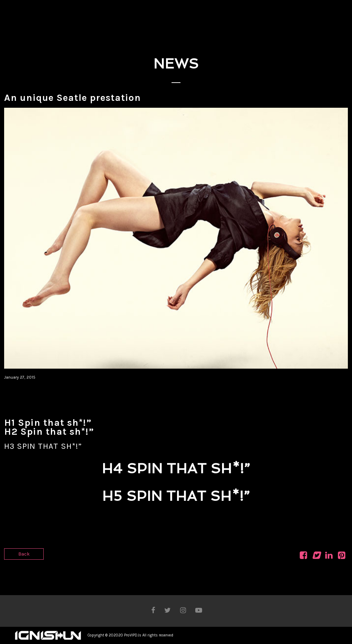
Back (24, 554)
